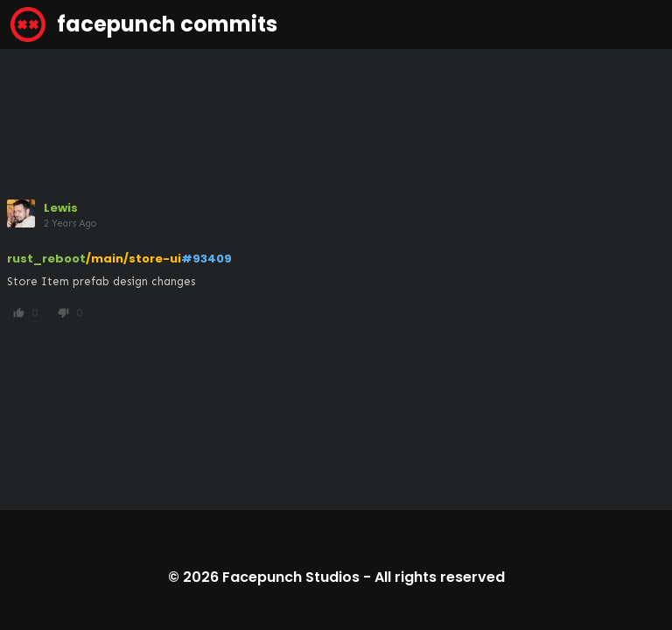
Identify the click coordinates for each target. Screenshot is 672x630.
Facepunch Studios (291, 577)
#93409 (206, 259)
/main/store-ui (133, 259)
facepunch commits (144, 24)
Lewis (61, 208)
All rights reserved (440, 577)
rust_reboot (46, 259)
